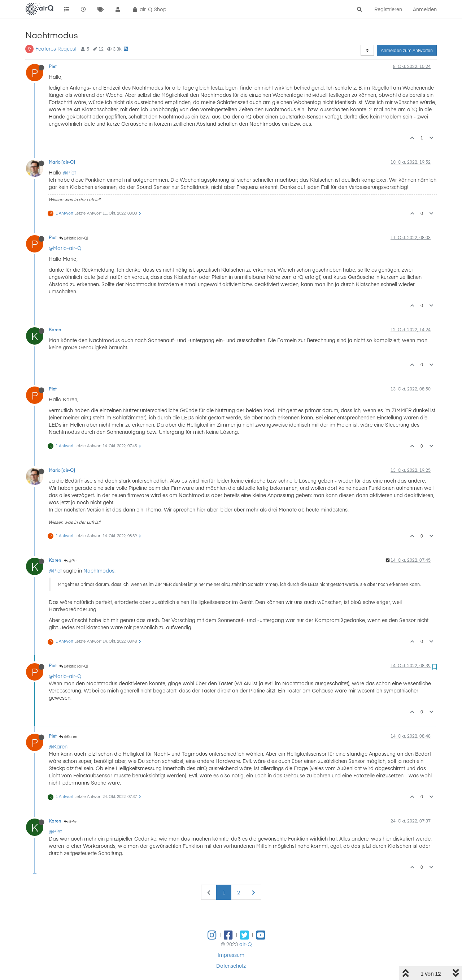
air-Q (246, 944)
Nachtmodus (99, 570)
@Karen (68, 737)
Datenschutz (231, 966)
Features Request (56, 48)
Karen (55, 329)
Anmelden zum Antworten (407, 50)
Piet (53, 66)
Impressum (231, 955)
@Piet (69, 172)
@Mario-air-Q (65, 248)
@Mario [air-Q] (74, 238)
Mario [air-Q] (62, 162)
